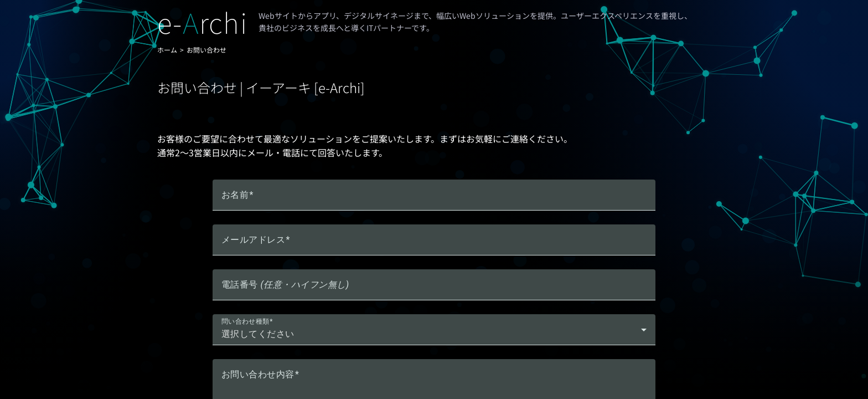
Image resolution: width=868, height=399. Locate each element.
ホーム (167, 50)
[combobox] (434, 334)
